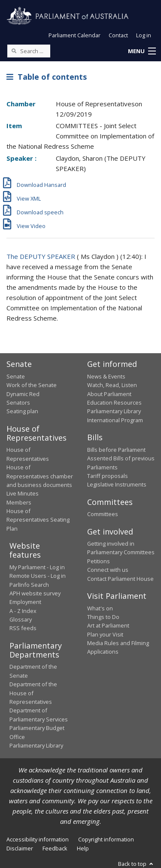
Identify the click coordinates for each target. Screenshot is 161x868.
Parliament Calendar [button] (74, 35)
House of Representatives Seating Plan (38, 520)
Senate (16, 376)
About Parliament (109, 394)
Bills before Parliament (116, 450)
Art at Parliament (108, 625)
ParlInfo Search (29, 585)
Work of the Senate (32, 385)
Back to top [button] (136, 864)
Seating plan (22, 411)
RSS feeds (23, 628)
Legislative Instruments (117, 484)
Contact (118, 35)
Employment (25, 602)
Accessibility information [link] (38, 839)
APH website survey (35, 593)
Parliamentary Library (114, 411)
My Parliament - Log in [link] (37, 567)
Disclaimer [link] (20, 848)
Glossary (21, 619)
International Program (115, 420)
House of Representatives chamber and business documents (40, 476)
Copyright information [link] (106, 839)
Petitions (99, 561)
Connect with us (108, 570)
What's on (100, 608)
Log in (144, 35)
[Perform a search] (14, 51)
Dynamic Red (23, 394)
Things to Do (103, 617)
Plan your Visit (105, 634)
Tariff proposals (108, 476)
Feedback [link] (55, 848)
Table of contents (47, 77)
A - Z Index (23, 611)
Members (19, 502)
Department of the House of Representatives (33, 693)
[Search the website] (29, 51)
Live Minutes (23, 493)
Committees (103, 514)
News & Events (106, 376)
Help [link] (83, 848)
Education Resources (114, 402)
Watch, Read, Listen (112, 385)
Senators (18, 402)
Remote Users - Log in (38, 576)
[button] (142, 51)
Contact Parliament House (120, 579)
